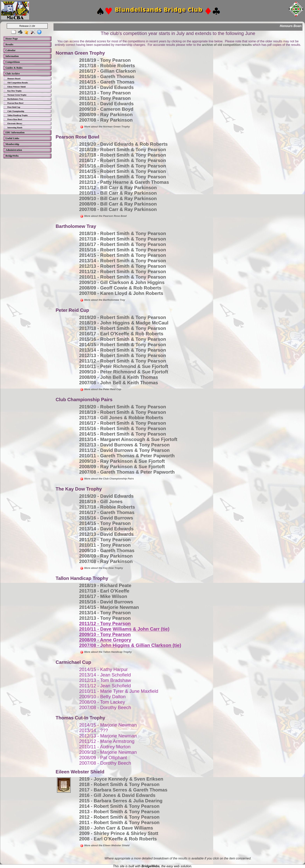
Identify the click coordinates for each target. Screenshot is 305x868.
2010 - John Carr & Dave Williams (116, 828)
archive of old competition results (227, 45)
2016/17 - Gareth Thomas (107, 512)
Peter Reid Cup (14, 107)
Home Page (12, 39)
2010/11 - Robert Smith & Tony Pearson (123, 277)
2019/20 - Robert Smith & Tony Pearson (123, 317)
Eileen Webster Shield (17, 87)
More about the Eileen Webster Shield (105, 845)
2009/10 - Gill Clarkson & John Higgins (122, 282)
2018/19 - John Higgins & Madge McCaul (124, 323)
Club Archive (13, 74)
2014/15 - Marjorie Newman (109, 607)
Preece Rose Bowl (15, 119)
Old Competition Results (18, 83)
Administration (14, 150)
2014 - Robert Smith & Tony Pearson (119, 806)
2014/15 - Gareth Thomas (107, 82)
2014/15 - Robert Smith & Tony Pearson (123, 171)
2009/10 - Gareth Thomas (107, 550)
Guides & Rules (14, 68)
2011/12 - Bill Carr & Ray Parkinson (118, 188)
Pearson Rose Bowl (15, 103)
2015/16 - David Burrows (106, 518)
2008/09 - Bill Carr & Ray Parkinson (118, 204)
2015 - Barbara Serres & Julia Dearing (121, 801)
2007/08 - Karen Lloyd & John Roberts (121, 293)
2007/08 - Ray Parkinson (106, 120)
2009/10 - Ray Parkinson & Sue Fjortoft (122, 461)
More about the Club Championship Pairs (107, 479)
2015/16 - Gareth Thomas (107, 76)
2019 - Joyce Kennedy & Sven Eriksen (121, 779)
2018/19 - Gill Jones (101, 502)
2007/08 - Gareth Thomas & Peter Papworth (127, 472)
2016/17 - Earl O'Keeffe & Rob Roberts (121, 334)
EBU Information (15, 132)
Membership (12, 144)
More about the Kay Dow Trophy (101, 568)
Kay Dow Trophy (14, 91)
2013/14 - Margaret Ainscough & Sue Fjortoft (128, 439)
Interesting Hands (15, 128)
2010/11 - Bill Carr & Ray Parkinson (118, 193)
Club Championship (16, 111)
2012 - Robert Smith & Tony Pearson (119, 817)
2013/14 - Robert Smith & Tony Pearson (123, 177)
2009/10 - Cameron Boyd (106, 109)
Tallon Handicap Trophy (18, 115)
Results (9, 44)
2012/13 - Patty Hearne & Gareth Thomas (124, 182)
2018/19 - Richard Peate (105, 585)
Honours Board (14, 79)
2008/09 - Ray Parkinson (106, 115)
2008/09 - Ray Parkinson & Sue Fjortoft (122, 467)
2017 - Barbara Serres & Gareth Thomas (123, 790)
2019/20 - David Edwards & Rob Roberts (123, 144)
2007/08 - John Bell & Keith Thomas (119, 383)
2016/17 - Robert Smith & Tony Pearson (123, 160)
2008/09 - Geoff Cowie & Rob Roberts (120, 288)
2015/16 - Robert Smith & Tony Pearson (123, 166)
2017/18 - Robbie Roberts (107, 66)
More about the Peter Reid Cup (101, 389)
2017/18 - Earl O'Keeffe (104, 591)
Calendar (11, 50)
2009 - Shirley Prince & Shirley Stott (119, 833)
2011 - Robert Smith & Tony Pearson (119, 822)
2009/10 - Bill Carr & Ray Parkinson (118, 198)
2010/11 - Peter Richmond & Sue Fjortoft (124, 366)
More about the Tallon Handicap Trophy (106, 652)
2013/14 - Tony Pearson (105, 613)
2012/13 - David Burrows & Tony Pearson (124, 445)
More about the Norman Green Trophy (105, 127)
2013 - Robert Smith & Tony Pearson (119, 812)
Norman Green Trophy (17, 95)
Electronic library (15, 123)
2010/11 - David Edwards (106, 104)
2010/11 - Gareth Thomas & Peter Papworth (127, 456)
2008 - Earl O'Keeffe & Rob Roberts (118, 839)
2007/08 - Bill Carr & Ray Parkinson (118, 209)
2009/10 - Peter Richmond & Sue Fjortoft (124, 372)
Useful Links (12, 138)
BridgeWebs (12, 156)
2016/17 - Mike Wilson (103, 596)
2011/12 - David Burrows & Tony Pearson (124, 450)
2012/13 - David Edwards (106, 534)
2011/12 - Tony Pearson (105, 98)
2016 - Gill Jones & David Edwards (117, 795)
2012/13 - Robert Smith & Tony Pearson (123, 266)
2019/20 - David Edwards (106, 496)
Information (12, 56)
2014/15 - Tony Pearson (105, 523)
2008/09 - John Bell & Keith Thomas (119, 377)
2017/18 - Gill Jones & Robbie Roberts (121, 418)
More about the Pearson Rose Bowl (103, 216)
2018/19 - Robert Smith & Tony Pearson (123, 149)
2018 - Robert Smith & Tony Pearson (119, 784)
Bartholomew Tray (15, 99)
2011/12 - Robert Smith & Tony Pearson (123, 271)
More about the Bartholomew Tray (103, 300)
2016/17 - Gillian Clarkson (107, 71)
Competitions (13, 62)
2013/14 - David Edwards (106, 87)
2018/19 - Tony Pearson (105, 60)
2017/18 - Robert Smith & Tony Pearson (123, 155)
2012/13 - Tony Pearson (105, 93)
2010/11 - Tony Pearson (105, 545)
